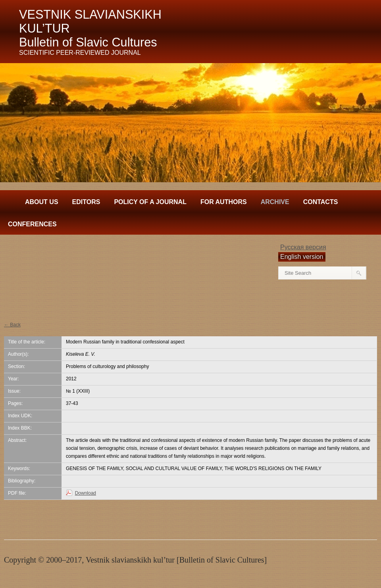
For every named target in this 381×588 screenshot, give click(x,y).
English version (302, 257)
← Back (12, 325)
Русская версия (303, 247)
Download (86, 493)
